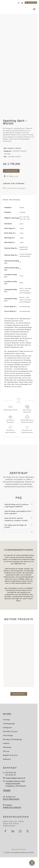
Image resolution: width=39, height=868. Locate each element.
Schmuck (6, 743)
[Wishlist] (30, 627)
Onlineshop (7, 747)
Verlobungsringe (9, 724)
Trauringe (7, 154)
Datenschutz (22, 849)
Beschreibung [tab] (15, 200)
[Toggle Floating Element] (32, 863)
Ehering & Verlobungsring (12, 739)
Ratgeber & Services (10, 755)
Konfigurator (8, 728)
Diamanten (7, 759)
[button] (22, 3)
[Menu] (35, 9)
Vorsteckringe (8, 735)
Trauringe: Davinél (14, 157)
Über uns (6, 751)
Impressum (15, 849)
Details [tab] (5, 200)
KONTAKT (10, 768)
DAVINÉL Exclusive (20, 151)
